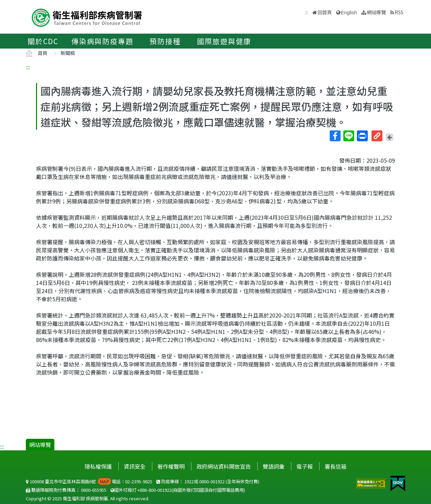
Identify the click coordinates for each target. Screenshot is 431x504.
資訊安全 (135, 466)
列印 (362, 136)
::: (28, 67)
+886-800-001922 (154, 490)
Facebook (335, 136)
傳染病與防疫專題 (102, 41)
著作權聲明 (171, 466)
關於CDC (43, 41)
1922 (189, 481)
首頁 (42, 53)
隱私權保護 (98, 466)
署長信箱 (335, 466)
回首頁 (325, 12)
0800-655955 (94, 490)
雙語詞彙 (274, 466)
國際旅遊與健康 (224, 41)
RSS (399, 12)
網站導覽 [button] (376, 12)
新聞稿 (68, 53)
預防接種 (165, 41)
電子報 (305, 466)
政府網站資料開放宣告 (224, 466)
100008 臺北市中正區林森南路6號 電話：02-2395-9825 (89, 481)
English (349, 13)
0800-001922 (212, 481)
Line (348, 136)
